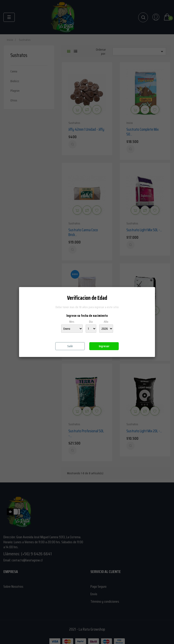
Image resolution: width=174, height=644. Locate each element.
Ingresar (104, 346)
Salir (70, 346)
